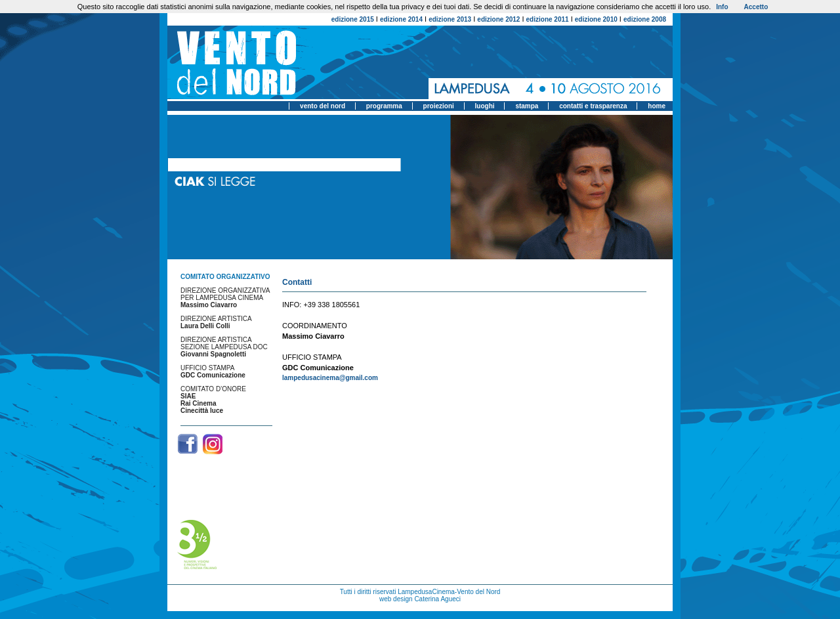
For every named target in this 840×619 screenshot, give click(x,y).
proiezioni (439, 106)
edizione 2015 (353, 19)
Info (722, 7)
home (657, 106)
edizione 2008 (645, 19)
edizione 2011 (548, 19)
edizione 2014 (401, 19)
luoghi (485, 106)
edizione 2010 (596, 19)
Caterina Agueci (437, 599)
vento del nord (323, 106)
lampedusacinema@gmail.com (330, 378)
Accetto (756, 7)
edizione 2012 (498, 19)
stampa (527, 106)
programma (384, 106)
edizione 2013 (450, 19)
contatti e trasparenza (593, 106)
